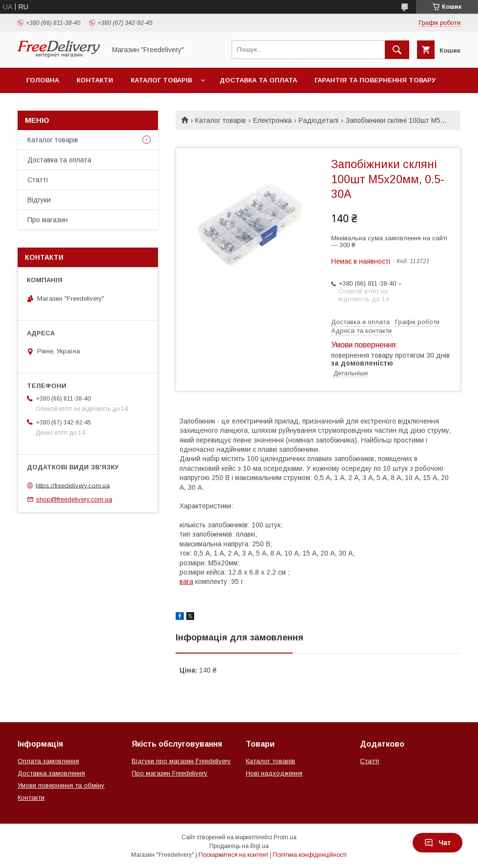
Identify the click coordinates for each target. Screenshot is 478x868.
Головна (43, 80)
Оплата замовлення (48, 761)
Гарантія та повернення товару (375, 80)
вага (186, 581)
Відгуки (39, 200)
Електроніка (272, 120)
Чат (438, 843)
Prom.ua (285, 837)
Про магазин (48, 220)
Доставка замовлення (51, 773)
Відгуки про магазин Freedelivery (181, 761)
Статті (38, 180)
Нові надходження (274, 773)
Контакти (95, 80)
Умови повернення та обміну (61, 785)
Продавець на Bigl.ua (239, 846)
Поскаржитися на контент (233, 855)
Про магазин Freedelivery (169, 773)
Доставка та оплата (258, 80)
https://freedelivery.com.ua (73, 485)
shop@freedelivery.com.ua (74, 499)
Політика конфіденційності (310, 855)
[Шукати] (397, 50)
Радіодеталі (319, 120)
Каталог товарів (161, 80)
